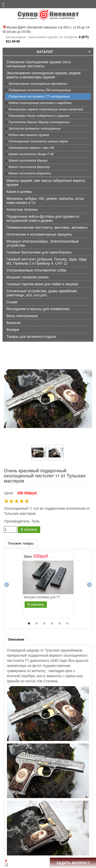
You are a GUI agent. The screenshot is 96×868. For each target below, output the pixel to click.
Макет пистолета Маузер (28, 161)
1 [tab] (29, 624)
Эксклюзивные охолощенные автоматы (38, 84)
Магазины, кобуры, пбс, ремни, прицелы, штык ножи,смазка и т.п (45, 201)
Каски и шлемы (19, 192)
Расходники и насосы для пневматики (38, 309)
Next (89, 585)
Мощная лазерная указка (27, 277)
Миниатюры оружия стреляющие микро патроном (46, 109)
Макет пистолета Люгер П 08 (31, 154)
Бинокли (13, 323)
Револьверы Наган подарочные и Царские (39, 116)
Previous (7, 585)
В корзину (29, 529)
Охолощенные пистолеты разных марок (38, 141)
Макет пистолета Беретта (30, 173)
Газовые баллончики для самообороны (39, 252)
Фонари (13, 330)
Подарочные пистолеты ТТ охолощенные (39, 97)
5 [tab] (60, 624)
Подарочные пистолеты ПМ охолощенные (40, 90)
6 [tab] (67, 624)
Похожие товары (21, 543)
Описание (16, 639)
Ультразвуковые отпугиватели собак (36, 270)
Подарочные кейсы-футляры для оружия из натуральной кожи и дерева (43, 218)
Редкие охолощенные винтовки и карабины (40, 103)
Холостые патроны (22, 210)
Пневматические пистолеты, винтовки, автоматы (47, 227)
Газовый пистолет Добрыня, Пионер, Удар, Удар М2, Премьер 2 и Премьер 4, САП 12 (47, 261)
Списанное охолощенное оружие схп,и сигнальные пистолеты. (39, 64)
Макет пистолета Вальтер (29, 167)
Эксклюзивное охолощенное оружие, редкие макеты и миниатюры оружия (44, 75)
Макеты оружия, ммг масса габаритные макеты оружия (46, 183)
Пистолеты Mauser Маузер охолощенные (39, 122)
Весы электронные (22, 316)
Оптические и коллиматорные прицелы (39, 234)
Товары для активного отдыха (31, 337)
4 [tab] (52, 624)
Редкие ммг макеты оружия (29, 135)
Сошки (12, 302)
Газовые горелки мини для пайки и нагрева (42, 284)
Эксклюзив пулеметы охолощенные (35, 129)
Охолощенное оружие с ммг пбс (31, 148)
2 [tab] (37, 624)
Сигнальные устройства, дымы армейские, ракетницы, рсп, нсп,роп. (42, 293)
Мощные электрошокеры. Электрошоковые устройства (43, 243)
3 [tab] (44, 624)
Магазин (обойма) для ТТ (42, 597)
